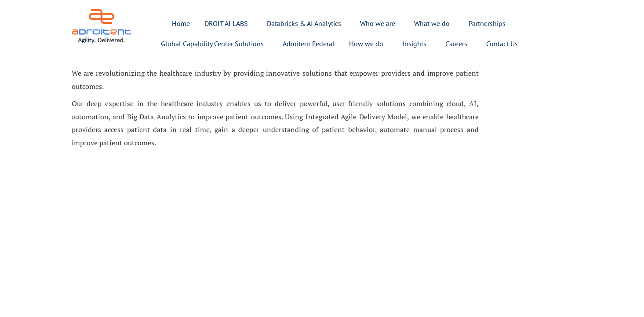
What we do (432, 23)
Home (181, 23)
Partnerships (487, 23)
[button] (228, 23)
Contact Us (502, 44)
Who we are (378, 23)
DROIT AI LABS (226, 23)
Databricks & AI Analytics (304, 23)
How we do (366, 44)
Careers (456, 44)
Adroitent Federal (309, 44)
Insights (414, 44)
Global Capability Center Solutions (212, 44)
